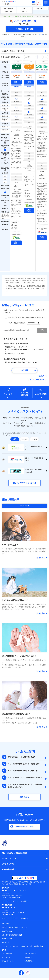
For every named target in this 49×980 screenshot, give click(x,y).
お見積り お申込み (16, 82)
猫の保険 (25, 439)
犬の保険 (34, 439)
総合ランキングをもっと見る (25, 483)
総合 (15, 439)
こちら (40, 35)
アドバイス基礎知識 (25, 394)
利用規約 (41, 376)
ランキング (24, 8)
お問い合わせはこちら (25, 827)
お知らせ (24, 12)
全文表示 (25, 370)
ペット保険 (6, 4)
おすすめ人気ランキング (24, 411)
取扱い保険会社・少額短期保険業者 (14, 853)
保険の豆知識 (8, 12)
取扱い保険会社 (8, 8)
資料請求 (16, 87)
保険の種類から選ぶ (9, 869)
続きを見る (25, 797)
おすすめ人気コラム (9, 864)
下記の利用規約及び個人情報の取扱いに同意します (26, 318)
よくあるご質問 (41, 394)
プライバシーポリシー (36, 380)
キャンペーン (41, 8)
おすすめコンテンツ (9, 858)
